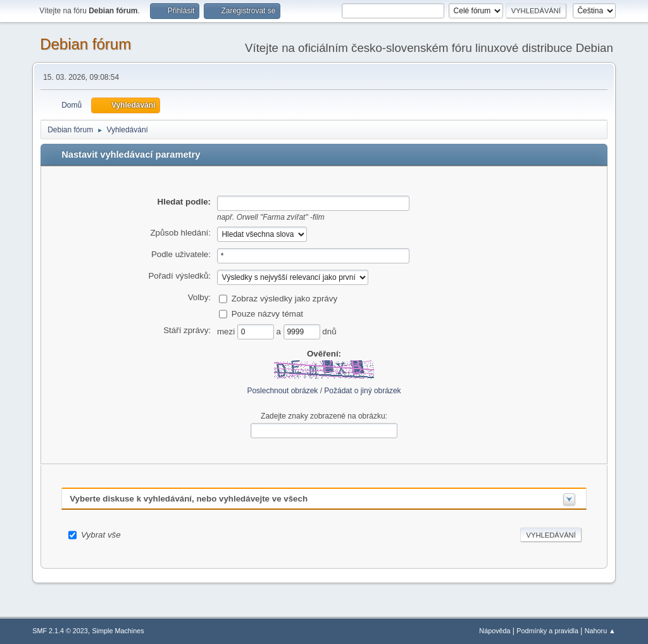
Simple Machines (118, 631)
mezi (227, 331)
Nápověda (495, 631)
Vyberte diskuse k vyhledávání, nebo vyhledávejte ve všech (189, 499)
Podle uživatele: (181, 254)
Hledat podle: (184, 202)
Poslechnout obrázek (282, 391)
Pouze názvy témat (267, 313)
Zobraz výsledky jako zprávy (284, 298)
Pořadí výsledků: (179, 276)
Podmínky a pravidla (547, 631)
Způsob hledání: (180, 233)
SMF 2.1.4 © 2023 (60, 631)
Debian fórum (85, 44)
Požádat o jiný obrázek (362, 391)
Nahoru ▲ (600, 631)
